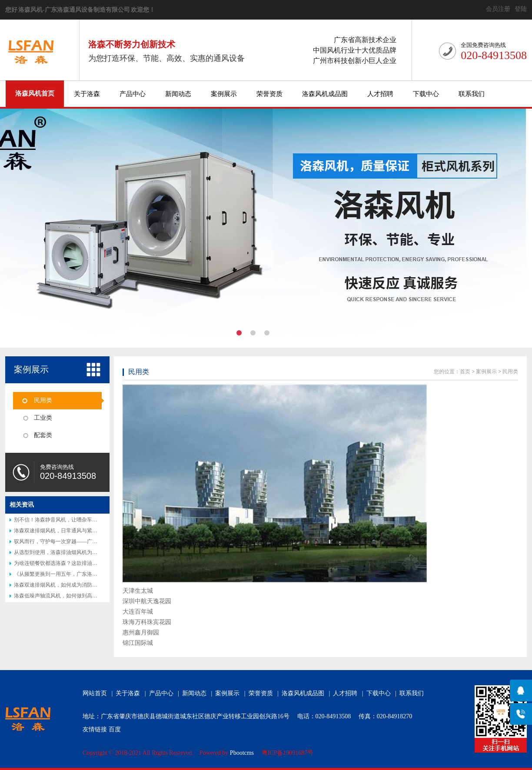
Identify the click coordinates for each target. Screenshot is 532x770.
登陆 (521, 9)
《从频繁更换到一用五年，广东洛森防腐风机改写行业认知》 (84, 574)
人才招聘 (380, 94)
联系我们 (472, 94)
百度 (115, 729)
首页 (465, 372)
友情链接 (95, 729)
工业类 (43, 418)
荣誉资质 (269, 94)
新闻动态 (178, 94)
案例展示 (224, 94)
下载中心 (426, 94)
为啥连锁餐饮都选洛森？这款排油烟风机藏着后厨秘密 (76, 563)
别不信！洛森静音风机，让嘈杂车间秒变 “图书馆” (72, 520)
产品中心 (133, 94)
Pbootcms (242, 753)
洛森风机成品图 (325, 94)
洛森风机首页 (35, 93)
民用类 (43, 400)
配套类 (43, 435)
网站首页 (95, 693)
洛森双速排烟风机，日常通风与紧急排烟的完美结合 (74, 531)
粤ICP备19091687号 (288, 753)
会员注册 (498, 9)
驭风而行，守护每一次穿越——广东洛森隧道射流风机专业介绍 (87, 541)
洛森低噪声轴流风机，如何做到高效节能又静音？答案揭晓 (82, 596)
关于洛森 (87, 94)
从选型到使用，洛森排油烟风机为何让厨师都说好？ (74, 552)
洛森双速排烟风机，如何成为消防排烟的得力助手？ (74, 585)
